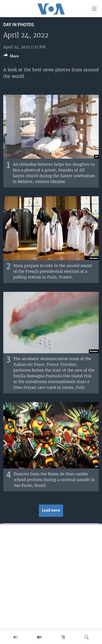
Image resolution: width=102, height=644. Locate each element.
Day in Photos (19, 25)
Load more (51, 511)
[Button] (11, 57)
